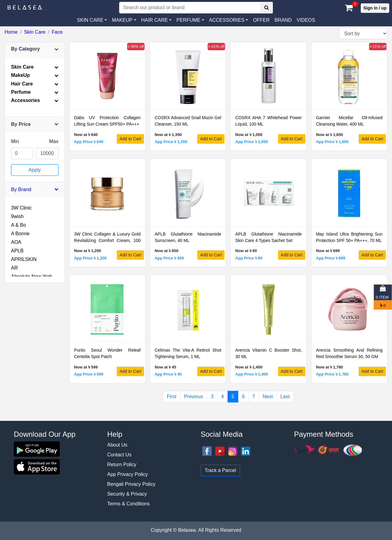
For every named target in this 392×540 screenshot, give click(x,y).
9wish (17, 216)
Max (54, 141)
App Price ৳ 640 (89, 142)
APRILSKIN (24, 259)
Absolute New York (32, 276)
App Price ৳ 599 (89, 374)
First (172, 397)
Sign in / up (375, 8)
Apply (35, 170)
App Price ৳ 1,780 (332, 374)
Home (11, 32)
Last (285, 397)
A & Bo (19, 225)
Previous (194, 397)
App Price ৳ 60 (249, 258)
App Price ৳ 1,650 (332, 142)
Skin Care (35, 32)
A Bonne (20, 234)
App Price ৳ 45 (168, 374)
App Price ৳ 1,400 (251, 374)
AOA (16, 242)
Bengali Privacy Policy (131, 484)
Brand (283, 20)
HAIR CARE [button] (155, 20)
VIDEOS (306, 20)
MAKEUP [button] (122, 20)
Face (57, 32)
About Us (117, 445)
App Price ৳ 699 (331, 258)
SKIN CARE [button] (90, 20)
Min (15, 141)
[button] (229, 20)
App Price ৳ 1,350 (171, 142)
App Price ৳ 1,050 (251, 142)
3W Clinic (21, 208)
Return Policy (122, 464)
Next (268, 397)
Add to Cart (130, 139)
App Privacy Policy (128, 474)
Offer (261, 20)
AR (14, 268)
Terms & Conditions (128, 504)
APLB (17, 251)
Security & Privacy (127, 494)
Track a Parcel (220, 470)
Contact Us (119, 455)
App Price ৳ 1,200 (90, 258)
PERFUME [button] (188, 20)
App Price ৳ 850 (169, 258)
